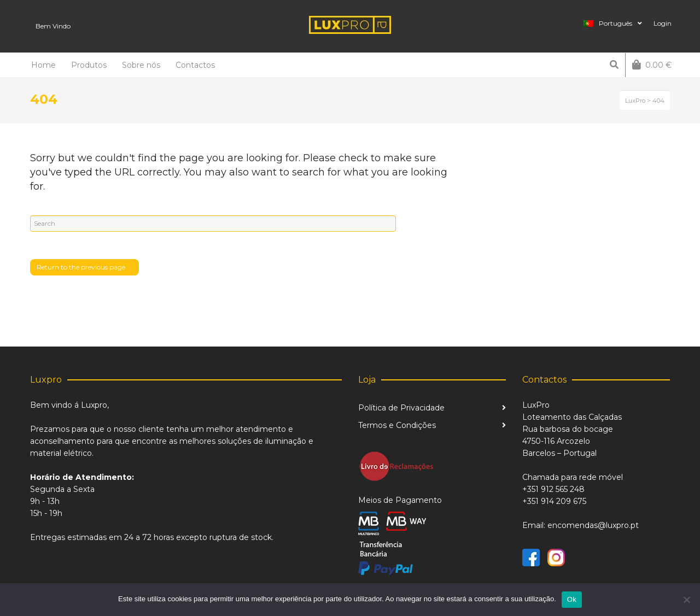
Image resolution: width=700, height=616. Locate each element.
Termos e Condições (397, 425)
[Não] (686, 600)
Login (663, 23)
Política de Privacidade (401, 408)
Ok (572, 599)
